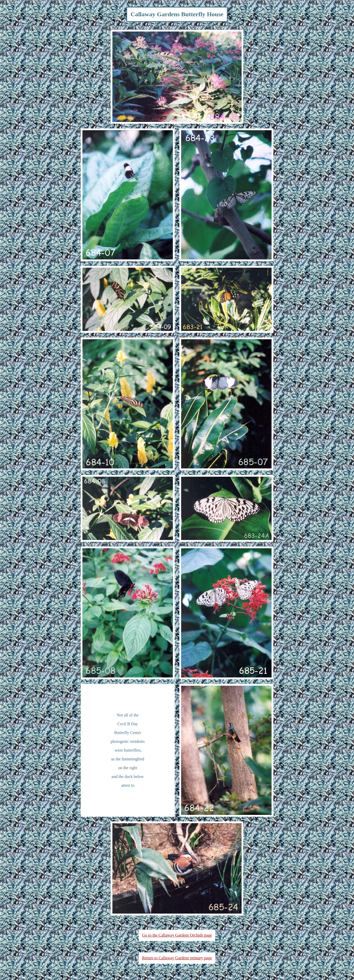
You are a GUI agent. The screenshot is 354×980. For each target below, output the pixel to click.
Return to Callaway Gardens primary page (177, 958)
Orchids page (201, 935)
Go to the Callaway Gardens (166, 935)
